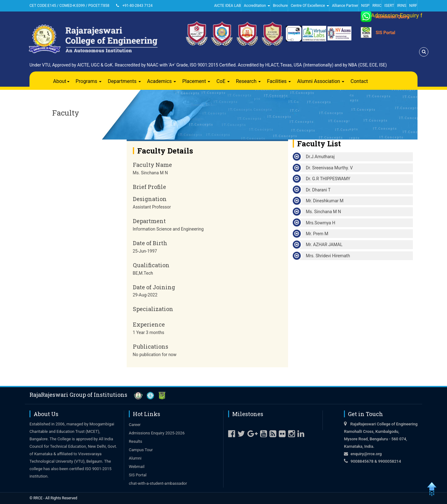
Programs (89, 81)
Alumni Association (321, 81)
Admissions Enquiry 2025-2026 (157, 433)
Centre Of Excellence (310, 6)
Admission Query (392, 17)
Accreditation (257, 6)
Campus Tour (141, 450)
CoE (223, 81)
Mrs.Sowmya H (321, 223)
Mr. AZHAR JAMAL (324, 245)
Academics (162, 81)
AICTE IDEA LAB (228, 6)
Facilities (279, 81)
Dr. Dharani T (318, 190)
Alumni (135, 458)
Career (135, 425)
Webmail (137, 467)
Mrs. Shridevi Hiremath (328, 256)
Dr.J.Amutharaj (320, 157)
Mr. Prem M (317, 234)
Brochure (280, 6)
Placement (196, 81)
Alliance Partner (345, 6)
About (61, 81)
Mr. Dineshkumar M (325, 201)
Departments (124, 81)
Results (135, 441)
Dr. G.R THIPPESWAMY (328, 179)
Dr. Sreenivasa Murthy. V (329, 168)
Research (248, 81)
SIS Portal (385, 33)
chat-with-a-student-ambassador (158, 483)
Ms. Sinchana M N (323, 212)
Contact (359, 81)
